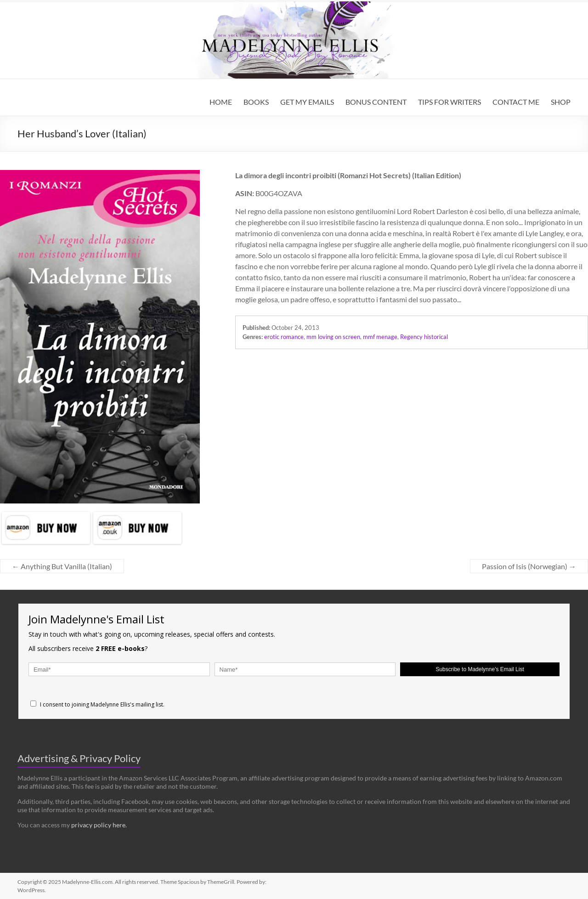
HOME (221, 102)
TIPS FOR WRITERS (449, 102)
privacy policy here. (99, 825)
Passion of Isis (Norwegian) (529, 566)
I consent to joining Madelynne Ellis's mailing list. (97, 704)
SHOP (561, 102)
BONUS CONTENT (376, 102)
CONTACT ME (516, 102)
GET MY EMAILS (307, 102)
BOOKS (256, 102)
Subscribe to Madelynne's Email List (480, 669)
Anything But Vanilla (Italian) (62, 566)
